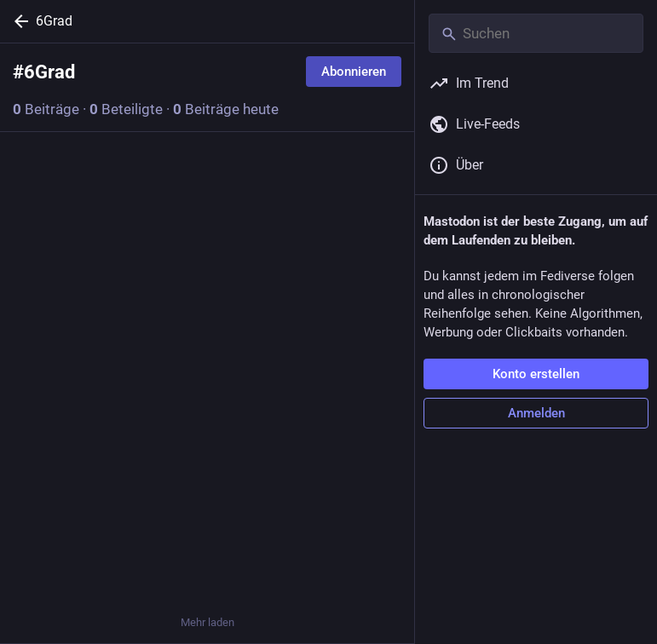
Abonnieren (354, 72)
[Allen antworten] (30, 364)
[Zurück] (18, 21)
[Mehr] (390, 364)
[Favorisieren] (207, 364)
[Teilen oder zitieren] (116, 364)
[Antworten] (30, 573)
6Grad (54, 21)
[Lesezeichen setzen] (299, 364)
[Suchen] (536, 33)
